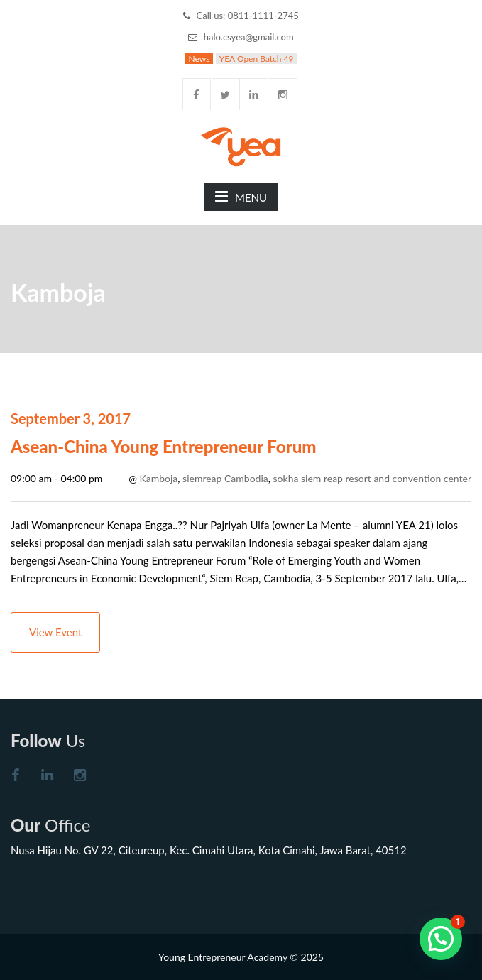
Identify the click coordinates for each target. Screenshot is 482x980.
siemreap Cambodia (225, 478)
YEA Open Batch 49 (257, 59)
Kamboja (159, 478)
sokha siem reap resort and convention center (372, 478)
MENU (241, 196)
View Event (55, 632)
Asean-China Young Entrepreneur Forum (164, 446)
